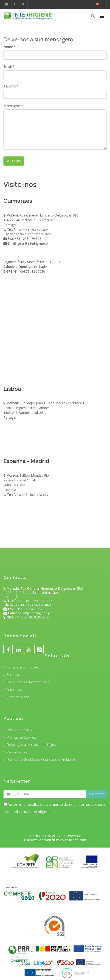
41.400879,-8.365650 (29, 271)
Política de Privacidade (24, 730)
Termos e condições (23, 667)
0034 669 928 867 (35, 495)
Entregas (14, 674)
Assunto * (11, 86)
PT (100, 4)
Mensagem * (13, 106)
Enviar (14, 161)
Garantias (14, 689)
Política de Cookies (21, 737)
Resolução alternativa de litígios (31, 745)
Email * (9, 67)
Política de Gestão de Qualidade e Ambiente (42, 759)
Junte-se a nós (18, 697)
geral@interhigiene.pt (33, 243)
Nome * (10, 47)
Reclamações (17, 752)
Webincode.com (74, 840)
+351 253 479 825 (35, 230)
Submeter (96, 794)
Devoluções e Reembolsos (28, 682)
